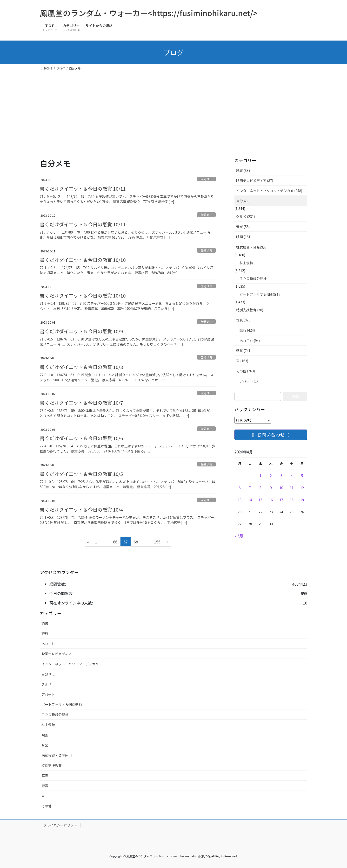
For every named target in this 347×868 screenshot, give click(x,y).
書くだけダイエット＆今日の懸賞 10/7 (81, 403)
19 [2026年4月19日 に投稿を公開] (302, 500)
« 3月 (239, 536)
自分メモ (206, 179)
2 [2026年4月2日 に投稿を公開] (271, 476)
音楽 (45, 745)
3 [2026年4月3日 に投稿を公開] (281, 476)
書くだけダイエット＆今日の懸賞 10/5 (81, 474)
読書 (45, 623)
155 (157, 542)
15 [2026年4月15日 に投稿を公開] (260, 500)
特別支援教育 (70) (250, 310)
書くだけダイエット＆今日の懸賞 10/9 (81, 331)
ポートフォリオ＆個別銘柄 (260, 294)
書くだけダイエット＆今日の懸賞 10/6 (81, 438)
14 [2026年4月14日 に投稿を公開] (250, 500)
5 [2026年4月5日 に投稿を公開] (302, 476)
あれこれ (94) (250, 340)
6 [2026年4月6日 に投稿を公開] (240, 488)
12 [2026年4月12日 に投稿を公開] (302, 488)
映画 (45, 735)
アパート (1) (249, 381)
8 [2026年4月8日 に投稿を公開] (260, 488)
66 (115, 542)
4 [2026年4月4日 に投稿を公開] (292, 476)
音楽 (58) (243, 227)
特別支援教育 (52, 765)
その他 (47, 806)
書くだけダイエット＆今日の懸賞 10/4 (81, 510)
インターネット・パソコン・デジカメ (70, 664)
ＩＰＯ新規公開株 (253, 278)
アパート (48, 694)
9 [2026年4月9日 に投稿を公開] (271, 488)
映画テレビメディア (57, 654)
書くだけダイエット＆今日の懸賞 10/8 (81, 367)
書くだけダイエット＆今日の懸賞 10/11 (83, 189)
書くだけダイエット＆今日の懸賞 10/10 (83, 260)
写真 (45, 776)
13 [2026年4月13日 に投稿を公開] (240, 500)
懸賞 (45, 786)
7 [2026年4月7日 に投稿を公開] (250, 488)
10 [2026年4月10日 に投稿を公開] (281, 488)
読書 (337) (244, 170)
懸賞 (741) (244, 351)
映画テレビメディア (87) (255, 181)
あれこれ (48, 644)
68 (136, 542)
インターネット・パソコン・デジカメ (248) (269, 191)
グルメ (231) (246, 216)
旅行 (45, 633)
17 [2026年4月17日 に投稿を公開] (281, 500)
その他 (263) (246, 371)
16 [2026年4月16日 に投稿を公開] (271, 500)
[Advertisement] (173, 108)
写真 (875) (244, 320)
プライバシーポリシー (60, 825)
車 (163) (242, 361)
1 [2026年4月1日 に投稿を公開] (260, 476)
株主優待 (246, 263)
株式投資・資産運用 (251, 247)
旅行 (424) (247, 330)
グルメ (47, 684)
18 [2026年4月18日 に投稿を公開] (292, 500)
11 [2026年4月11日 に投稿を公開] (292, 488)
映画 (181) (244, 237)
